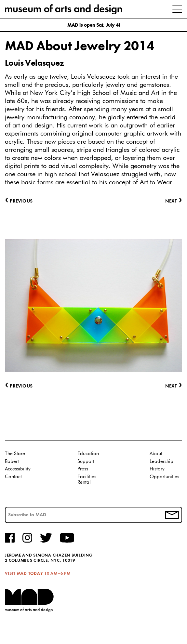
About (156, 454)
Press (83, 469)
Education (88, 454)
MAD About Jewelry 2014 (80, 46)
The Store (15, 454)
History (157, 469)
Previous (19, 386)
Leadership (161, 461)
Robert (12, 461)
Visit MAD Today (24, 574)
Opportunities (164, 477)
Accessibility (18, 469)
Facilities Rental (87, 480)
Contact (13, 477)
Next (174, 386)
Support (86, 461)
